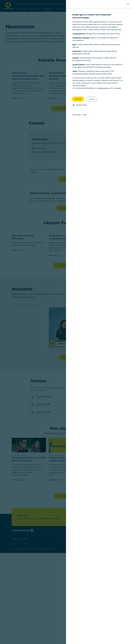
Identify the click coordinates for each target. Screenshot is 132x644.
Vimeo (75, 71)
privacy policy (103, 88)
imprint (118, 88)
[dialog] (66, 322)
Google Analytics (79, 65)
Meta (74, 45)
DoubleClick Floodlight (81, 38)
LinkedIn (76, 58)
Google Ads (77, 51)
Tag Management (79, 34)
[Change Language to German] (128, 4)
